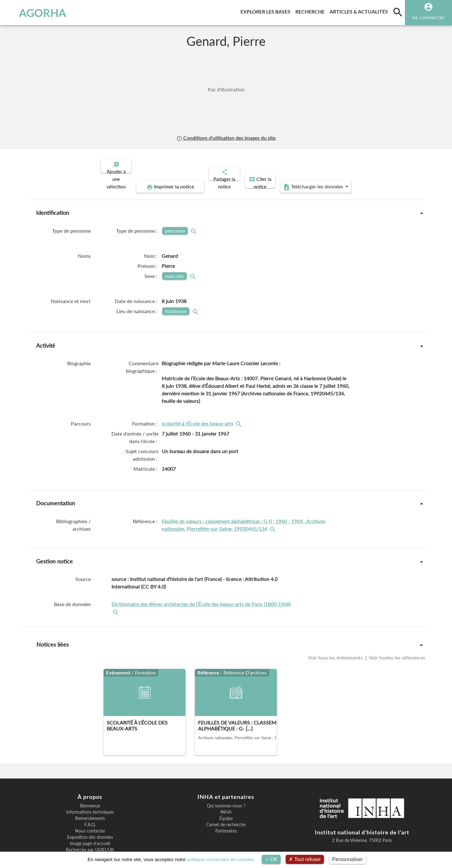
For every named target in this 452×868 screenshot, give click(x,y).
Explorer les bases (267, 11)
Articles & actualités (360, 11)
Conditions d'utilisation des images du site (226, 138)
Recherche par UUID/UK (90, 828)
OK (271, 859)
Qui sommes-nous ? (226, 784)
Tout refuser (305, 859)
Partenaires (226, 809)
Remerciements (90, 797)
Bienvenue (90, 784)
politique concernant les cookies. (221, 859)
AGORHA (37, 13)
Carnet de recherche (226, 803)
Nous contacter (90, 809)
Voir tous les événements (336, 636)
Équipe (226, 797)
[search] (398, 12)
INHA (226, 790)
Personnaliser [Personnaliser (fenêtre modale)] (347, 859)
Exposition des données (90, 816)
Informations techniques (90, 790)
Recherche (311, 11)
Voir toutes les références (396, 636)
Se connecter (428, 17)
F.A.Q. (90, 803)
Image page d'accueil (90, 822)
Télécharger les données (370, 165)
